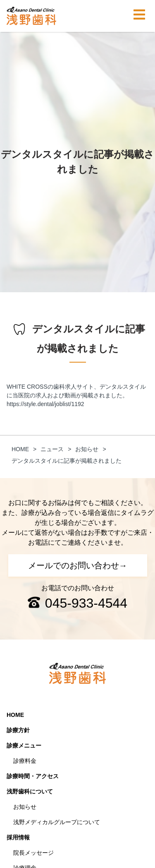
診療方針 (18, 730)
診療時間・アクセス (33, 776)
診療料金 (25, 761)
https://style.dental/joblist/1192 (45, 404)
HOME (15, 715)
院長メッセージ (33, 853)
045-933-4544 (86, 603)
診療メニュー (24, 745)
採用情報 (18, 837)
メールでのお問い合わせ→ (78, 565)
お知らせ (25, 807)
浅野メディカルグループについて (57, 822)
